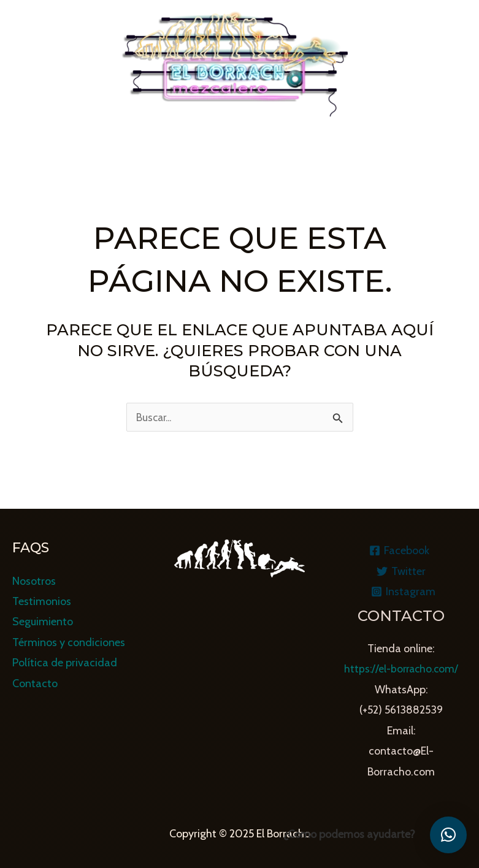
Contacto (35, 683)
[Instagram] (403, 592)
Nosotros (34, 581)
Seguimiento (43, 622)
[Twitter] (401, 571)
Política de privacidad (65, 663)
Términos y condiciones (69, 642)
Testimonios (42, 601)
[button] (448, 835)
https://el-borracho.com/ (401, 669)
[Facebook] (399, 550)
